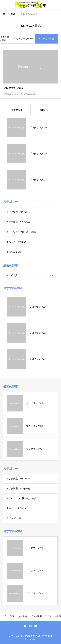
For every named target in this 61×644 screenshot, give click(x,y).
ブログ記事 (36, 616)
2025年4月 (12, 275)
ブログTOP (9, 616)
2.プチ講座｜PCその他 (18, 222)
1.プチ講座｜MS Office (18, 212)
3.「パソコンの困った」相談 (21, 232)
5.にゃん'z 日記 (14, 252)
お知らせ (23, 616)
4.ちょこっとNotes (24, 39)
